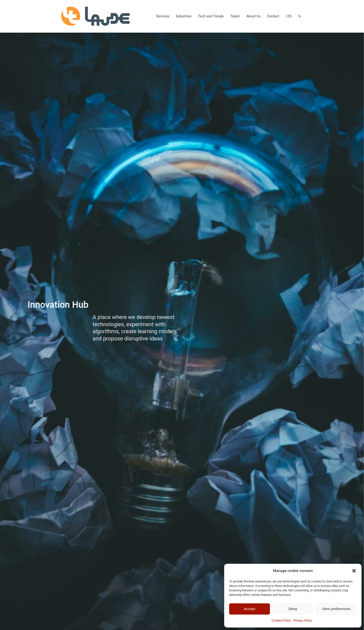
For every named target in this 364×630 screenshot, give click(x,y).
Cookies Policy (281, 621)
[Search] (299, 16)
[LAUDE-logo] (95, 16)
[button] (354, 571)
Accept (250, 609)
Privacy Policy (303, 621)
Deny (293, 609)
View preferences (336, 609)
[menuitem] (163, 16)
